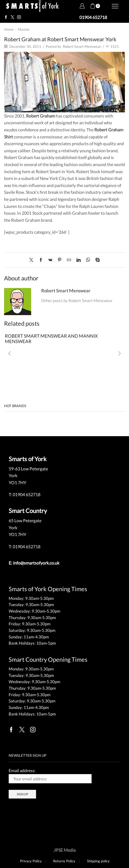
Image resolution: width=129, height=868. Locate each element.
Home (9, 29)
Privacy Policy (31, 861)
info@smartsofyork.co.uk (36, 563)
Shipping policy (98, 861)
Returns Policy (64, 861)
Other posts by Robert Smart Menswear (77, 300)
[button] (9, 353)
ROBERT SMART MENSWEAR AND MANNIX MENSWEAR (51, 339)
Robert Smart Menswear (82, 46)
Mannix (24, 29)
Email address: (50, 776)
